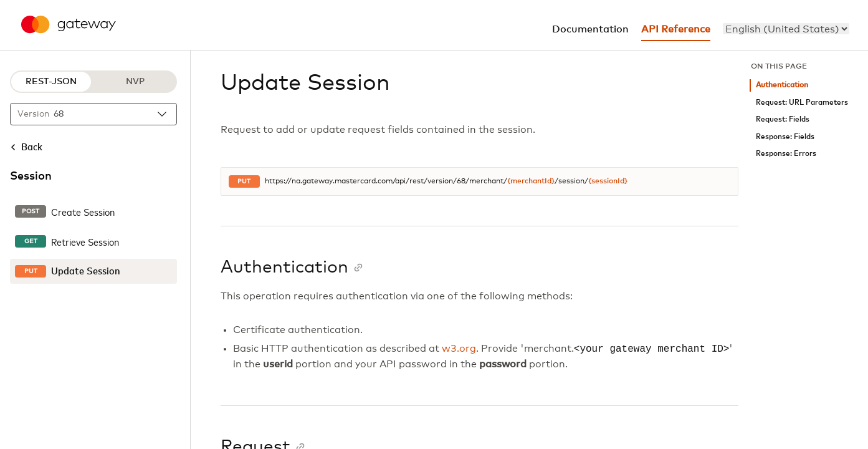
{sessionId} (608, 181)
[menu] (786, 29)
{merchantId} (531, 181)
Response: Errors (786, 154)
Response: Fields (785, 137)
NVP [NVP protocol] (135, 82)
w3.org (459, 349)
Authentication (782, 85)
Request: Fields (783, 119)
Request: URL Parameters (802, 103)
